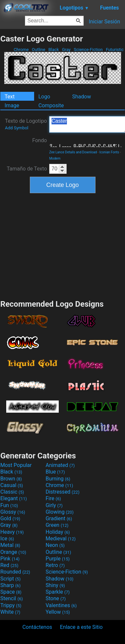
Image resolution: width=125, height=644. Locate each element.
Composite (51, 105)
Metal (10, 545)
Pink (10, 559)
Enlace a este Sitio (81, 627)
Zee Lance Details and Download (73, 152)
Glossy (13, 512)
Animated (60, 465)
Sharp (10, 585)
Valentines (61, 605)
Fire (53, 498)
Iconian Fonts (109, 152)
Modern (55, 158)
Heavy (12, 532)
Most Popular (16, 465)
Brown (11, 479)
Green (57, 525)
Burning (58, 479)
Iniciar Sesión (104, 22)
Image (12, 105)
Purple (58, 559)
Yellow (58, 612)
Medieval (61, 539)
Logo (44, 97)
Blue (55, 472)
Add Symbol (17, 128)
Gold (10, 518)
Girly (54, 505)
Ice (7, 539)
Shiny (55, 585)
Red (9, 565)
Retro (55, 565)
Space (11, 592)
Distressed (62, 492)
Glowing (60, 512)
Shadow (82, 97)
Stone (56, 598)
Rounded (15, 572)
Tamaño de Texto (27, 169)
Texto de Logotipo (26, 124)
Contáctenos (37, 627)
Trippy (11, 605)
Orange (13, 552)
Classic (12, 492)
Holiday (58, 532)
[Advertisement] (63, 245)
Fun (9, 505)
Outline (39, 50)
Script (10, 579)
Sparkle (58, 592)
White (10, 612)
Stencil (11, 598)
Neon (55, 545)
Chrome (21, 50)
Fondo (40, 140)
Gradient (59, 518)
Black (53, 50)
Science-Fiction (88, 50)
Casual (12, 485)
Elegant (14, 498)
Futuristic (115, 50)
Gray (66, 50)
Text (10, 97)
